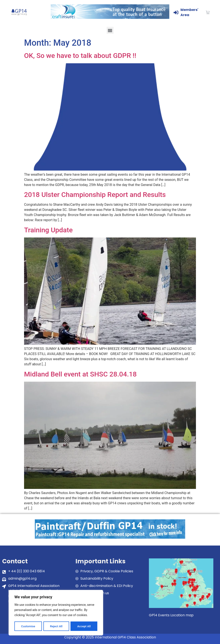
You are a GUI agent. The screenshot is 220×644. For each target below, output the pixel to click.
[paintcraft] (110, 537)
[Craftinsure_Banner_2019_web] (110, 18)
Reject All (56, 626)
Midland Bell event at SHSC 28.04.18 (80, 374)
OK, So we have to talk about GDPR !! (80, 56)
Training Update (48, 230)
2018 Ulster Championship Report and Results (95, 195)
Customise (28, 626)
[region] (56, 613)
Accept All (84, 626)
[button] (110, 30)
